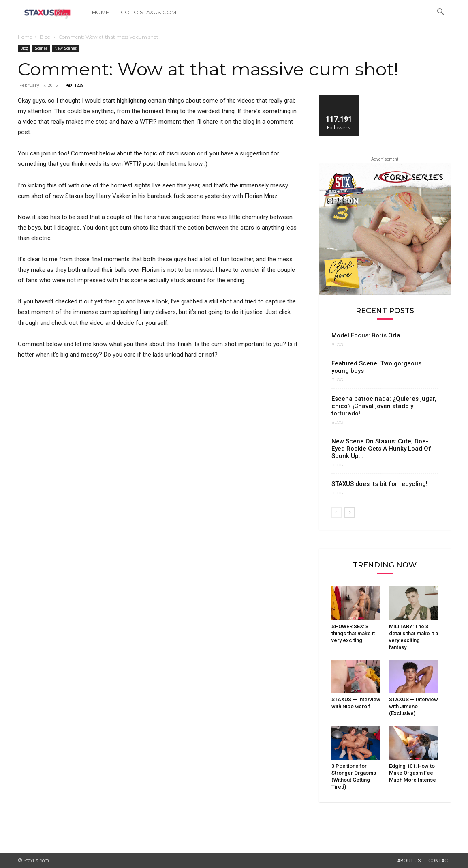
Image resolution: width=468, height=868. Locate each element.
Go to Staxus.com (149, 12)
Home (100, 12)
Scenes (41, 48)
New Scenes (65, 48)
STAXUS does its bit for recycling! (379, 484)
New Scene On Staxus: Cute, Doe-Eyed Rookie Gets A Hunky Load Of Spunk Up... (381, 449)
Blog (45, 37)
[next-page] (349, 512)
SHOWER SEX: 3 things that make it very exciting (353, 633)
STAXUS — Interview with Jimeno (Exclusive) (414, 706)
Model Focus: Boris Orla (366, 335)
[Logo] (52, 12)
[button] (441, 13)
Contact (439, 861)
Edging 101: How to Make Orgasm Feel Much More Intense (412, 773)
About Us (409, 861)
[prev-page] (337, 512)
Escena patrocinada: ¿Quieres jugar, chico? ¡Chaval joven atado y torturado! (384, 406)
